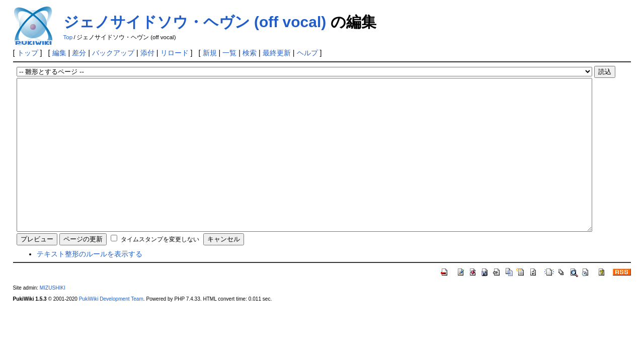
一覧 (229, 53)
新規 (210, 53)
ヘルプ (307, 53)
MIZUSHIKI (53, 318)
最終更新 (277, 53)
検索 (250, 53)
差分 (79, 53)
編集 (59, 53)
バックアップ (113, 53)
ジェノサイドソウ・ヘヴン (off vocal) (195, 22)
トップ (28, 53)
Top (68, 37)
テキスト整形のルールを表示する (90, 284)
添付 (147, 53)
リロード (175, 53)
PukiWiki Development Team (111, 329)
